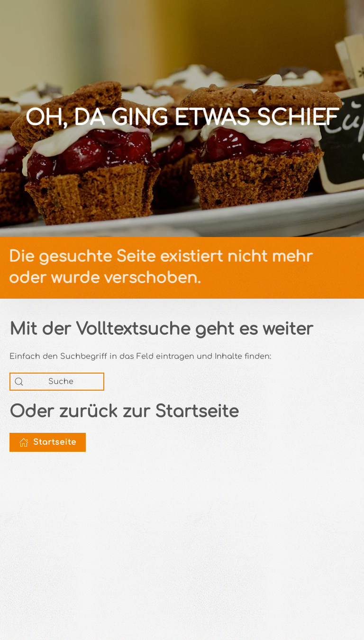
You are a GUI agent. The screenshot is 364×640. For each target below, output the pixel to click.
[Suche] (57, 382)
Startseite (48, 442)
